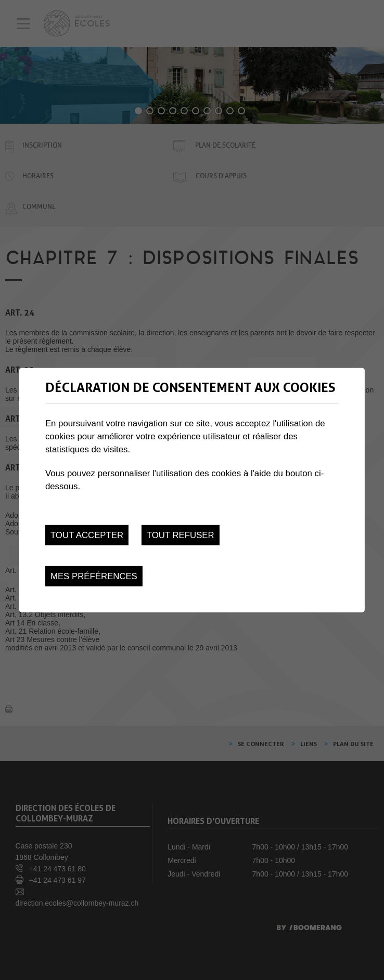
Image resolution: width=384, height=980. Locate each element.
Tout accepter (87, 535)
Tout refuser (181, 535)
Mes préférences (94, 576)
